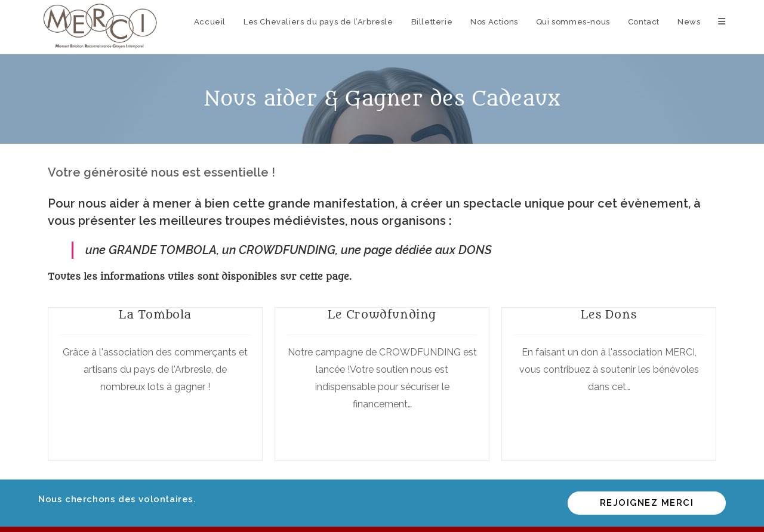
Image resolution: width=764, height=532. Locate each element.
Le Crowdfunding (382, 315)
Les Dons (609, 315)
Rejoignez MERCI (647, 503)
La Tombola (155, 315)
